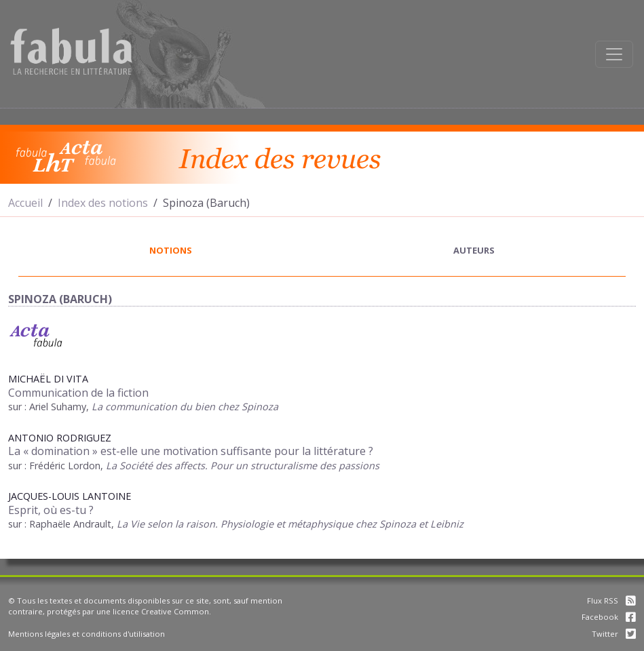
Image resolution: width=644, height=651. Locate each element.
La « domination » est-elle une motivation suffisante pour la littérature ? (191, 451)
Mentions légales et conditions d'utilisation (87, 634)
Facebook (609, 617)
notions (171, 250)
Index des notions (103, 203)
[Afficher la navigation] (614, 54)
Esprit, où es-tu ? (51, 510)
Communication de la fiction (78, 393)
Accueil (25, 203)
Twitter (614, 634)
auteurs (474, 250)
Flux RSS (611, 600)
